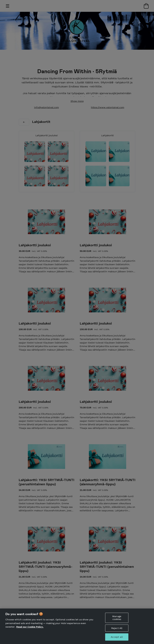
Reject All (117, 633)
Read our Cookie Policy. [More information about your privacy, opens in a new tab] (30, 632)
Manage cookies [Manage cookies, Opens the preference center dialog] (117, 623)
